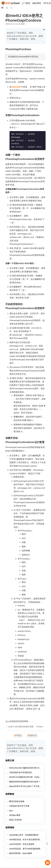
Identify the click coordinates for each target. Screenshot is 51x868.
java (11, 811)
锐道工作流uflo (15, 820)
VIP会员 (47, 3)
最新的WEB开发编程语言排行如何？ (25, 782)
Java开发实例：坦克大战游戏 (22, 844)
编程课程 (37, 3)
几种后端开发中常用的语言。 (21, 772)
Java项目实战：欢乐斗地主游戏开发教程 (26, 839)
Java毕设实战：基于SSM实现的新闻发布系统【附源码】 (26, 849)
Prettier (40, 727)
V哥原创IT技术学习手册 (19, 806)
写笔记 (18, 735)
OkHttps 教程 (15, 815)
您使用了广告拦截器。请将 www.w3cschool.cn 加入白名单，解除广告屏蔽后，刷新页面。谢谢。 (25, 36)
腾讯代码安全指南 (17, 801)
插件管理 (16, 87)
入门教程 (26, 3)
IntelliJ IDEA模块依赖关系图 (21, 727)
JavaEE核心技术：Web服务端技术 (24, 835)
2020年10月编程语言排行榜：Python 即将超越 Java (25, 777)
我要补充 (32, 735)
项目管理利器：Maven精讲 (21, 853)
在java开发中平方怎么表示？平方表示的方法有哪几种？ (25, 786)
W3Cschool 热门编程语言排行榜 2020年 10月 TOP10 (25, 768)
